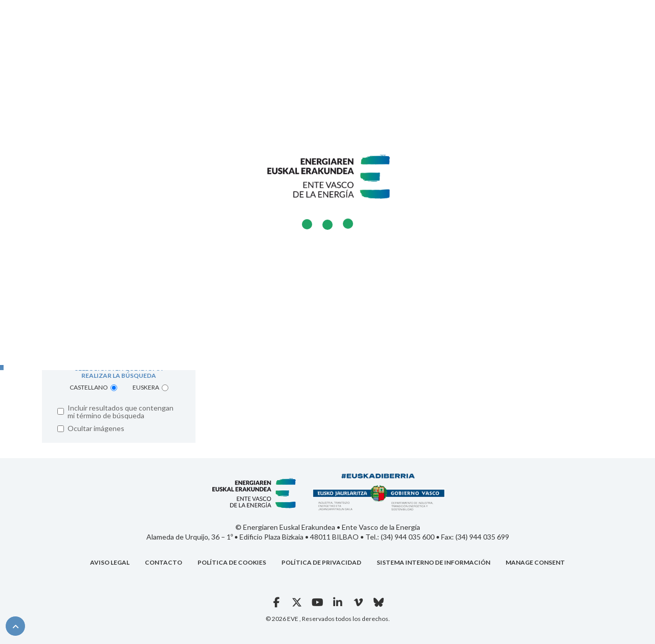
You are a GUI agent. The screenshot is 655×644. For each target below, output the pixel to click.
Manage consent (535, 562)
